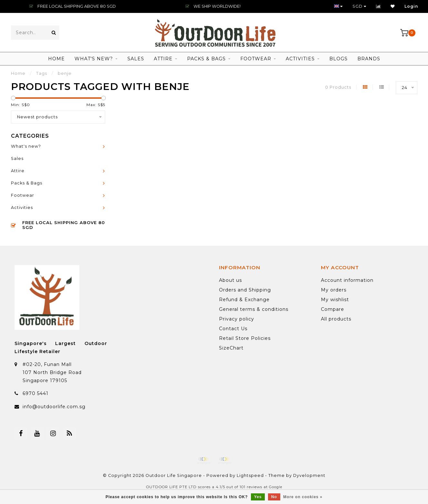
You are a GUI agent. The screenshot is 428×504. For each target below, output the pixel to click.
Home (56, 59)
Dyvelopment (309, 475)
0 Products (338, 87)
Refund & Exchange (244, 300)
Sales (136, 59)
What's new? (94, 59)
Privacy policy (237, 319)
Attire (163, 59)
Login (411, 6)
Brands (369, 59)
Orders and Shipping (245, 290)
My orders (334, 290)
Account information (347, 280)
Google (276, 487)
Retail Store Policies (245, 338)
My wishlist (335, 300)
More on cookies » (303, 497)
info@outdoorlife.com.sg (54, 407)
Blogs (338, 59)
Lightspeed (250, 475)
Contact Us (233, 329)
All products (336, 319)
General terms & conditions (254, 309)
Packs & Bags (206, 59)
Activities (300, 59)
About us (230, 280)
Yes (258, 497)
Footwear (256, 59)
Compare (333, 309)
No (274, 497)
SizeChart (231, 348)
